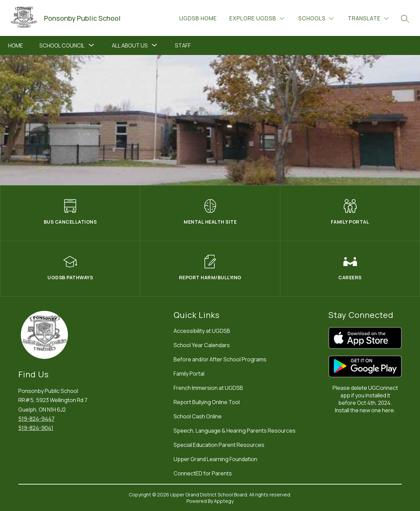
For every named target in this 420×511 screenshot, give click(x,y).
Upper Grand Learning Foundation (215, 459)
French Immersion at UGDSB (208, 388)
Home (16, 45)
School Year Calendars (202, 345)
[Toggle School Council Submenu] (92, 45)
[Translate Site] (368, 18)
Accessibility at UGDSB (202, 331)
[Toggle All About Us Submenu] (155, 45)
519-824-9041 (36, 428)
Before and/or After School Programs (220, 359)
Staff (183, 45)
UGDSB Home (198, 18)
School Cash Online (198, 416)
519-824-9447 (36, 419)
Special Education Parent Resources (219, 445)
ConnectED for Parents (203, 473)
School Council (62, 45)
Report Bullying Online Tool (207, 402)
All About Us (130, 45)
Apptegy (224, 501)
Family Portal (189, 374)
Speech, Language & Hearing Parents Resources (235, 431)
